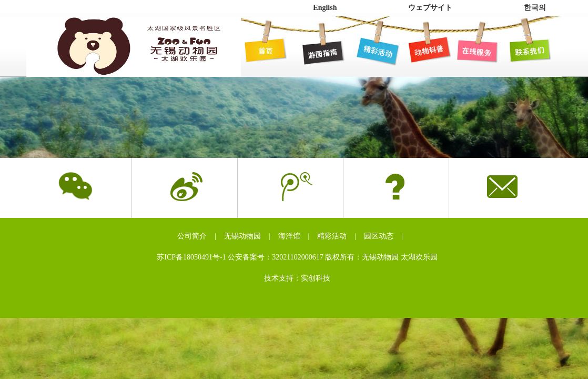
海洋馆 (289, 236)
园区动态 (379, 236)
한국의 (535, 8)
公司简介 (192, 236)
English (325, 8)
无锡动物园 (242, 236)
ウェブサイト (430, 8)
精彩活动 (332, 236)
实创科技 (316, 278)
